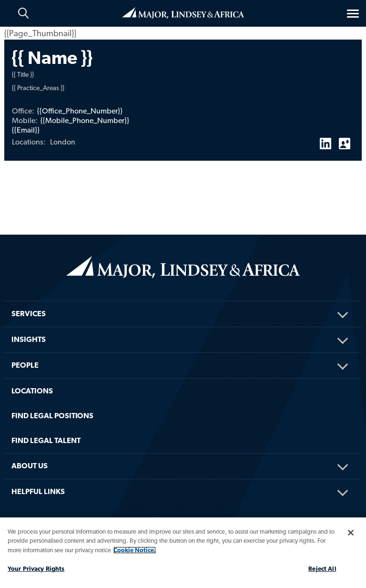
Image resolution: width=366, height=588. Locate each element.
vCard (345, 140)
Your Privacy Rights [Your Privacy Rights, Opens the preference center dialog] (36, 569)
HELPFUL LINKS (38, 491)
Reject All (322, 569)
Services (29, 314)
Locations (32, 391)
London (63, 142)
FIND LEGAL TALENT (46, 440)
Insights (29, 339)
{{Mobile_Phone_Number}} (85, 120)
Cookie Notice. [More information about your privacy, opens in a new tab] (135, 550)
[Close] (351, 533)
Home (183, 13)
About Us (30, 466)
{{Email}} (26, 130)
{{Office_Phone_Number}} (80, 111)
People (25, 365)
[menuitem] (183, 301)
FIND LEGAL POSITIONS (52, 416)
